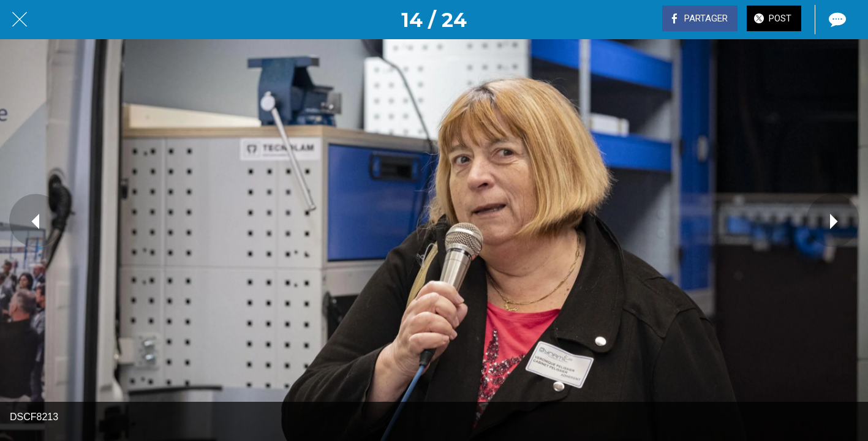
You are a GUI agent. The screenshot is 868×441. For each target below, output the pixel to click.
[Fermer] (20, 20)
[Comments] (836, 20)
